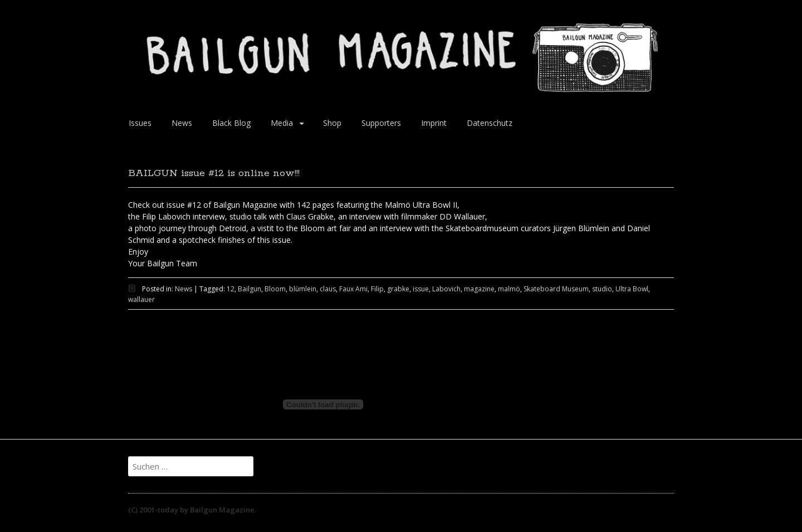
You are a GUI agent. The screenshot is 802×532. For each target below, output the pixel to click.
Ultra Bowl (632, 289)
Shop (332, 123)
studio (602, 289)
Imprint (434, 123)
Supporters (381, 123)
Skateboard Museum (556, 289)
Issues (140, 123)
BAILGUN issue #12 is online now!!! (214, 173)
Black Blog (231, 123)
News (182, 123)
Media (282, 123)
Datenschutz (490, 123)
